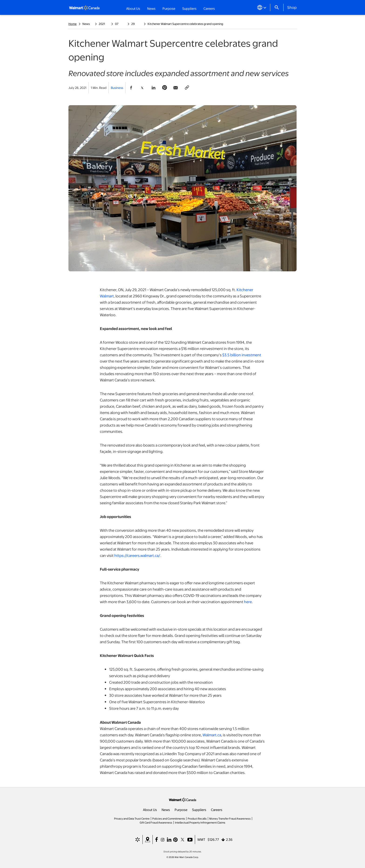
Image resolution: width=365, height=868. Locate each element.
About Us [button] (133, 8)
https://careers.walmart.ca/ (137, 555)
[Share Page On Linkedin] (153, 88)
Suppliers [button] (189, 8)
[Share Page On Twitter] (142, 88)
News (166, 810)
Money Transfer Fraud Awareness (230, 818)
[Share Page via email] (176, 88)
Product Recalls (197, 818)
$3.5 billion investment (242, 355)
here (248, 602)
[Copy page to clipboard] (187, 88)
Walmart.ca (212, 735)
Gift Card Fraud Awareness (156, 822)
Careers (209, 8)
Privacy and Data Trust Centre (132, 818)
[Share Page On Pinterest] (165, 88)
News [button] (151, 8)
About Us (150, 810)
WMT (201, 839)
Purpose (181, 810)
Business (117, 88)
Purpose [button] (169, 8)
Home (73, 24)
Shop (292, 7)
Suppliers (199, 810)
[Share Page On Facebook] (131, 88)
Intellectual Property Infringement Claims (200, 822)
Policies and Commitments (169, 818)
